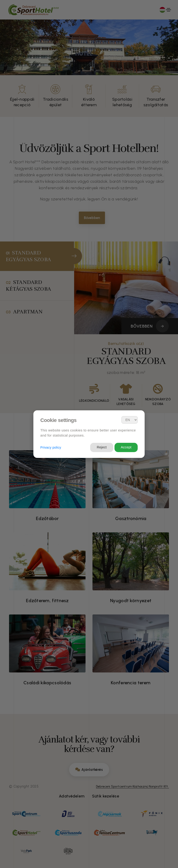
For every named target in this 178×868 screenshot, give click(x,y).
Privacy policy (51, 447)
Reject (102, 447)
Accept (126, 447)
